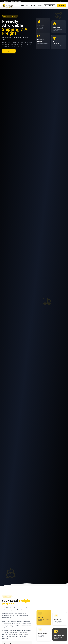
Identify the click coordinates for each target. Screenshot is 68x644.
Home (22, 6)
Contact (40, 6)
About (28, 6)
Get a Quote (61, 6)
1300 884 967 (49, 6)
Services (33, 6)
